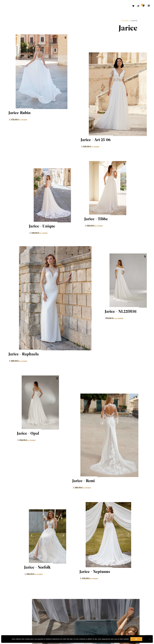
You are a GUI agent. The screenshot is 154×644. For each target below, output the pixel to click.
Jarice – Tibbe (96, 219)
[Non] (150, 639)
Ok (136, 639)
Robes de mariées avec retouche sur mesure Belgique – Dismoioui (8, 6)
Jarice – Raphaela (24, 354)
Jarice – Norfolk (37, 567)
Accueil (125, 21)
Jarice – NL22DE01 (121, 311)
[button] (91, 92)
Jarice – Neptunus (95, 572)
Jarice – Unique (42, 226)
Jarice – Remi (83, 481)
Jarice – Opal (28, 433)
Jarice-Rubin (19, 113)
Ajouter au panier (19, 120)
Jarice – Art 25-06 (96, 140)
